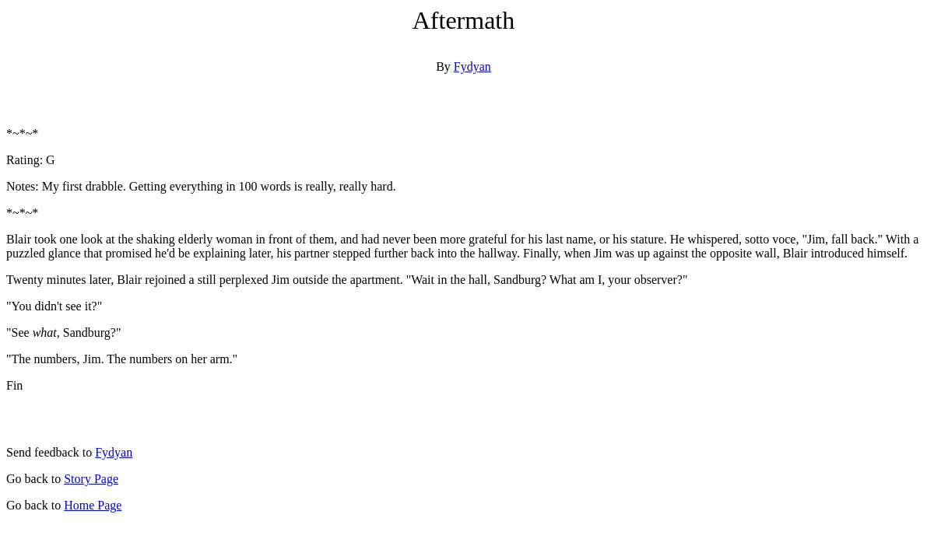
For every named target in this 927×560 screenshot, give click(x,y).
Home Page (93, 505)
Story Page (91, 479)
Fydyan (472, 66)
